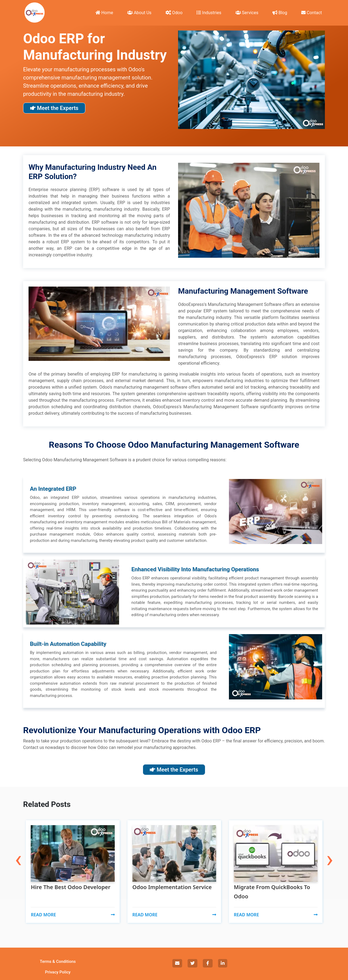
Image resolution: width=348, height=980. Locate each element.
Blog (280, 13)
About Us (139, 13)
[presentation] (18, 849)
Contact (312, 13)
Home (104, 13)
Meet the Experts (54, 108)
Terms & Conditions (58, 961)
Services (247, 13)
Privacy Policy (58, 972)
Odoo (174, 13)
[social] (177, 963)
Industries (209, 13)
